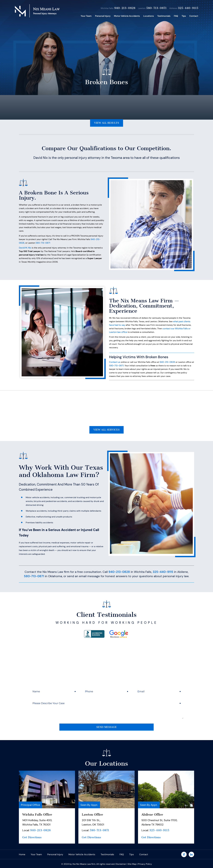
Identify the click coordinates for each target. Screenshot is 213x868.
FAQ (176, 16)
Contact (194, 16)
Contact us (115, 364)
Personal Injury (103, 16)
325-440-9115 (188, 8)
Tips (184, 16)
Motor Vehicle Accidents (127, 16)
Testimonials (164, 16)
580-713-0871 (156, 8)
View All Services (106, 432)
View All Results (107, 124)
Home (76, 16)
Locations (149, 16)
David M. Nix (25, 249)
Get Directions (32, 842)
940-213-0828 (125, 8)
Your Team (86, 16)
